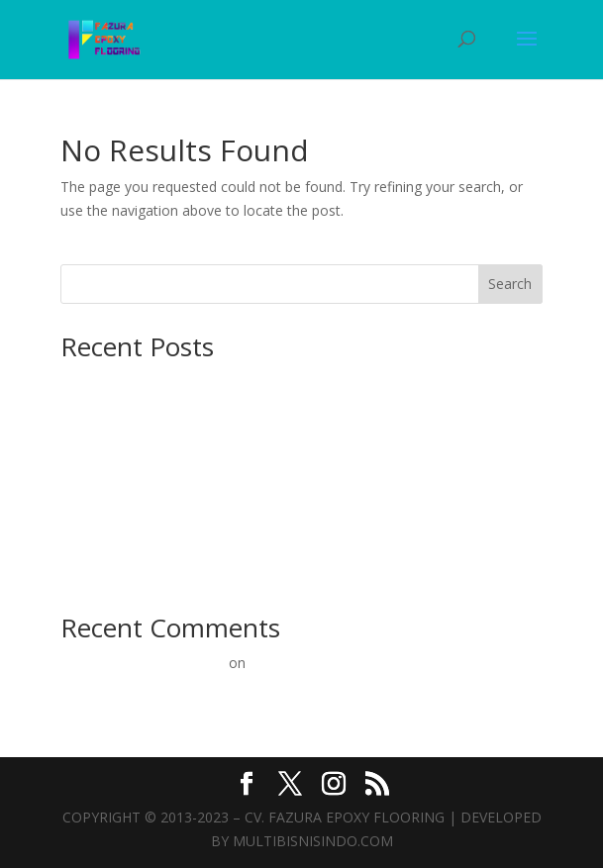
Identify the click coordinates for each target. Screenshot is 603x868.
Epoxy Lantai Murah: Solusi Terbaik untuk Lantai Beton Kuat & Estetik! (285, 573)
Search (510, 284)
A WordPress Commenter (143, 663)
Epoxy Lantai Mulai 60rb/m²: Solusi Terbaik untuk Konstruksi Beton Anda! (294, 542)
